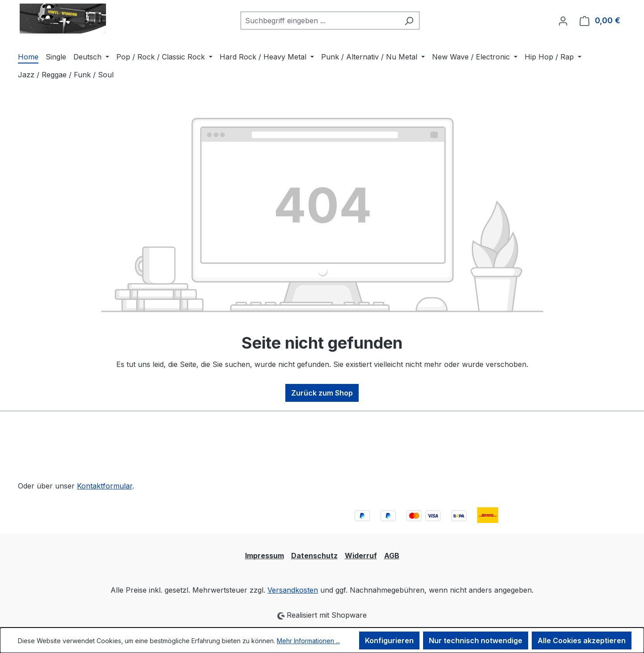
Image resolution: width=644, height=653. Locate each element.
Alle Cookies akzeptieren (582, 640)
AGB (392, 556)
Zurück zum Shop (322, 393)
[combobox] (320, 21)
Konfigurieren (389, 640)
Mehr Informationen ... (308, 641)
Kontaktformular (105, 486)
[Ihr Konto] (563, 21)
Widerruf (361, 556)
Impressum (265, 556)
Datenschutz (314, 556)
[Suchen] (409, 21)
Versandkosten (293, 590)
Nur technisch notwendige (476, 640)
